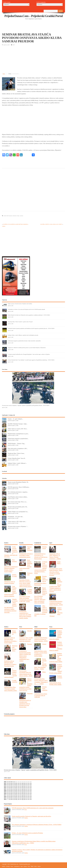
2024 (5, 785)
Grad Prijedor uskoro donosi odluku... (18, 497)
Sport (14, 45)
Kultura (25, 866)
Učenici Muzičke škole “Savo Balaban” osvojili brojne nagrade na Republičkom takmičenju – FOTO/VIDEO (31, 360)
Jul (20, 783)
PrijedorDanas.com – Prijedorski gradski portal (34, 16)
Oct (26, 783)
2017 (5, 795)
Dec (31, 783)
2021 (5, 789)
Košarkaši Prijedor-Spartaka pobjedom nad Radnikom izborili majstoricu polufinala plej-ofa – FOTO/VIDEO (31, 328)
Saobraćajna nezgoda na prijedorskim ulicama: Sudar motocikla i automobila (24, 341)
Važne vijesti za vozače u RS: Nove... (18, 429)
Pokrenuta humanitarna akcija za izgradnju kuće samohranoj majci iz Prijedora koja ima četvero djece (26, 700)
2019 (5, 792)
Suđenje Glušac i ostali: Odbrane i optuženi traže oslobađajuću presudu (23, 335)
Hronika (8, 866)
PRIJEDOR (34, 724)
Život (26, 810)
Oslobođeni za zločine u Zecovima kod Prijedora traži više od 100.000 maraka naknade (26, 309)
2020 (5, 791)
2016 (5, 796)
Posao (12, 866)
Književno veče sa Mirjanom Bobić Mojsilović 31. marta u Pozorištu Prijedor (10, 663)
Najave (39, 866)
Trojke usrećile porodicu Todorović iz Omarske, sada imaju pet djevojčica (31, 816)
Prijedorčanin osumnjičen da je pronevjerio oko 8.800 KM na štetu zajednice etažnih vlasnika (25, 615)
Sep (24, 783)
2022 (5, 788)
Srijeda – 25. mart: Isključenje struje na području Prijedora (27, 833)
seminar (21, 216)
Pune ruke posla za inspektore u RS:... (18, 448)
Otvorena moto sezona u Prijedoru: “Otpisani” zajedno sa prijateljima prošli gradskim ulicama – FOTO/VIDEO (26, 405)
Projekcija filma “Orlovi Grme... (16, 453)
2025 (5, 783)
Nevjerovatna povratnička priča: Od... (18, 507)
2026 (5, 782)
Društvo (26, 818)
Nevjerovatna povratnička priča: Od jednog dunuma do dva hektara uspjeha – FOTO (26, 673)
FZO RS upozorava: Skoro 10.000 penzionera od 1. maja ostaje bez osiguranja (33, 808)
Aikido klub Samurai (8, 216)
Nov (29, 783)
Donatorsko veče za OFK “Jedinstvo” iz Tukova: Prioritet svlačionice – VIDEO (55, 556)
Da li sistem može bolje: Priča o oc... (17, 502)
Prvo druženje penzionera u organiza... (18, 492)
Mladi (32, 866)
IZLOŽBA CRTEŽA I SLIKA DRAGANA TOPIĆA (51, 224)
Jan (8, 782)
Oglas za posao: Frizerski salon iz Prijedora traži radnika (20, 304)
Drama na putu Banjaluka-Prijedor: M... (18, 482)
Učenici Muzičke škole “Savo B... (17, 458)
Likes (4, 74)
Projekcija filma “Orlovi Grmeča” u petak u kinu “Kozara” (20, 322)
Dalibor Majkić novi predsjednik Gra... (18, 512)
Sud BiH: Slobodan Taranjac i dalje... (18, 424)
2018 (5, 793)
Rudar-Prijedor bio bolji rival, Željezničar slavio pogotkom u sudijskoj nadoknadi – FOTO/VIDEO (29, 315)
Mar (12, 782)
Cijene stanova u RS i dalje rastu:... (17, 521)
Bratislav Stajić (16, 216)
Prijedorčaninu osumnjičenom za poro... (18, 434)
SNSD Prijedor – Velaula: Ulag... (17, 443)
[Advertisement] (34, 28)
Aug (22, 783)
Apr (14, 782)
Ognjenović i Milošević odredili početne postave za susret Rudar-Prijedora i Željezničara (27, 348)
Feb (10, 782)
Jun (18, 783)
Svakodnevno (17, 866)
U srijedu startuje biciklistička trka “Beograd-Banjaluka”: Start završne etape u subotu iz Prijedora (29, 354)
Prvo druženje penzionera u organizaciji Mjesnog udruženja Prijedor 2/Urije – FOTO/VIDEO (37, 824)
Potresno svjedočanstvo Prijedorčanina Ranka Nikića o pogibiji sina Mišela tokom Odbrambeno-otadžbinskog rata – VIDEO (26, 652)
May (16, 783)
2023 (5, 786)
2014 (5, 799)
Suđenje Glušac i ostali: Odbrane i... (17, 463)
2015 (5, 798)
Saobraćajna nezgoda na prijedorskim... (18, 439)
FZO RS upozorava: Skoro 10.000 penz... (19, 487)
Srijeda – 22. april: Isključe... (15, 419)
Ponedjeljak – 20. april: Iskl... (16, 517)
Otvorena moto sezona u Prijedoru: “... (18, 526)
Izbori (35, 866)
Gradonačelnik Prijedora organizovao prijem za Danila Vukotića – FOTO (56, 603)
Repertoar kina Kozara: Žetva (15, 648)
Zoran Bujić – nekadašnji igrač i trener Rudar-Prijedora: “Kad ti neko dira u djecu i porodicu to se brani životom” (56, 568)
